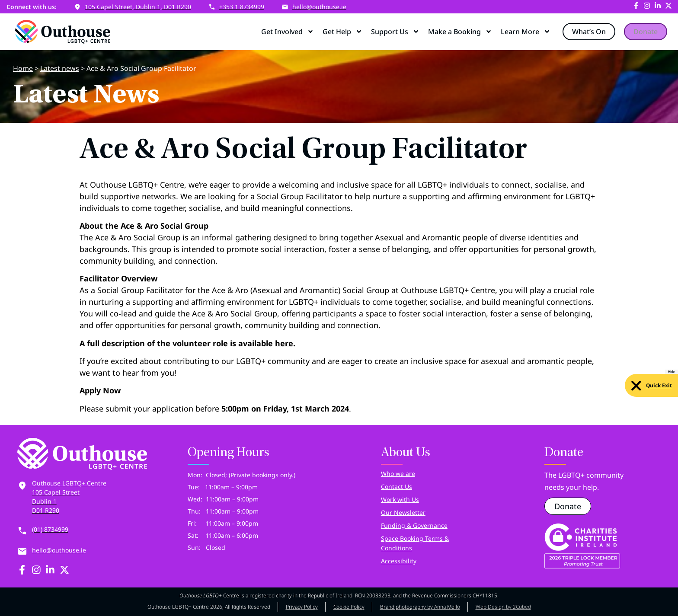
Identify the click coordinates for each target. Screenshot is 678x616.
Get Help (342, 32)
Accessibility (399, 561)
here (284, 343)
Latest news (60, 68)
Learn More (526, 32)
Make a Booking (460, 32)
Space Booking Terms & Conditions (415, 543)
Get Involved (288, 32)
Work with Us (400, 500)
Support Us (395, 32)
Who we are (398, 474)
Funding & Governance (414, 525)
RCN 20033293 (373, 595)
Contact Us (397, 487)
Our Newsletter (403, 512)
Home (23, 68)
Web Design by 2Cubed (503, 607)
